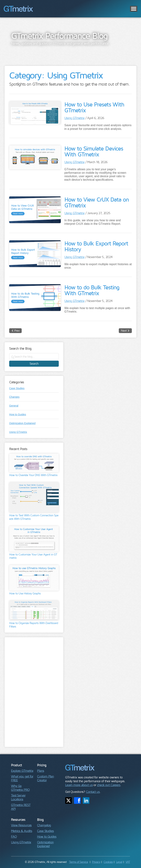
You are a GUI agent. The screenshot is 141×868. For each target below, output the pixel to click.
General (14, 406)
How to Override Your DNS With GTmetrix (33, 475)
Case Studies (17, 388)
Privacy (96, 862)
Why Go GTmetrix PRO (20, 788)
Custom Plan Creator (45, 778)
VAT (128, 862)
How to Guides (18, 414)
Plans (40, 771)
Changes (14, 397)
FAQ (14, 836)
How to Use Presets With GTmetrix (94, 107)
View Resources (21, 825)
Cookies (108, 862)
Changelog (44, 825)
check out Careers (109, 785)
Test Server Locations (18, 797)
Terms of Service (78, 862)
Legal (119, 862)
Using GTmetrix (74, 118)
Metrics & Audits (22, 831)
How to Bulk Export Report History (96, 246)
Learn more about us (79, 785)
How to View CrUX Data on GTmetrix (97, 202)
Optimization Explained (22, 423)
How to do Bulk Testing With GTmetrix (92, 290)
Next (124, 330)
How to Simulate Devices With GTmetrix (94, 151)
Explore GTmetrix (22, 771)
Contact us (93, 792)
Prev (17, 330)
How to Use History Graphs (25, 593)
